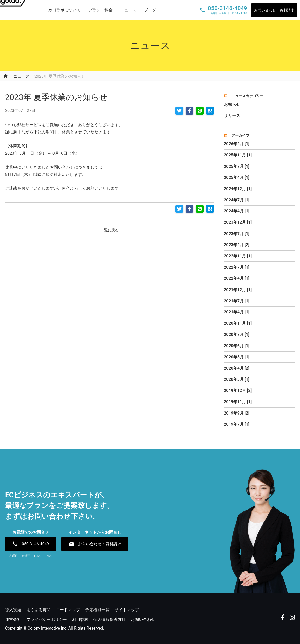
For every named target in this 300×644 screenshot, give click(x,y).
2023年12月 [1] (238, 222)
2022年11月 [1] (238, 256)
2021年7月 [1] (237, 301)
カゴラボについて (64, 10)
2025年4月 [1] (237, 178)
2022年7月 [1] (237, 267)
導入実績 (13, 610)
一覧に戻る (110, 228)
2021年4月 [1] (237, 312)
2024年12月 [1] (238, 189)
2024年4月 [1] (237, 211)
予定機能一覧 (97, 610)
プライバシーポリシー (47, 620)
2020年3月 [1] (237, 379)
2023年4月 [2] (237, 245)
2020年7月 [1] (237, 334)
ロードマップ (68, 610)
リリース (232, 116)
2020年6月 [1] (237, 346)
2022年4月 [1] (237, 278)
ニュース (128, 10)
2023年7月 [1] (237, 234)
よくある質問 (39, 610)
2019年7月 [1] (237, 424)
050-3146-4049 (31, 544)
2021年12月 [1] (238, 290)
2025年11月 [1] (238, 155)
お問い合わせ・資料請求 (274, 10)
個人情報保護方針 (110, 620)
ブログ (150, 10)
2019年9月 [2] (237, 413)
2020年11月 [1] (238, 323)
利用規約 (80, 620)
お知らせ (232, 104)
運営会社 (13, 620)
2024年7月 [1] (237, 200)
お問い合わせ (143, 620)
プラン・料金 (100, 10)
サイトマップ (127, 610)
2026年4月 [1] (237, 144)
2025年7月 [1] (237, 166)
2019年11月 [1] (238, 402)
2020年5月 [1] (237, 357)
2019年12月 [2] (238, 391)
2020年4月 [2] (237, 368)
